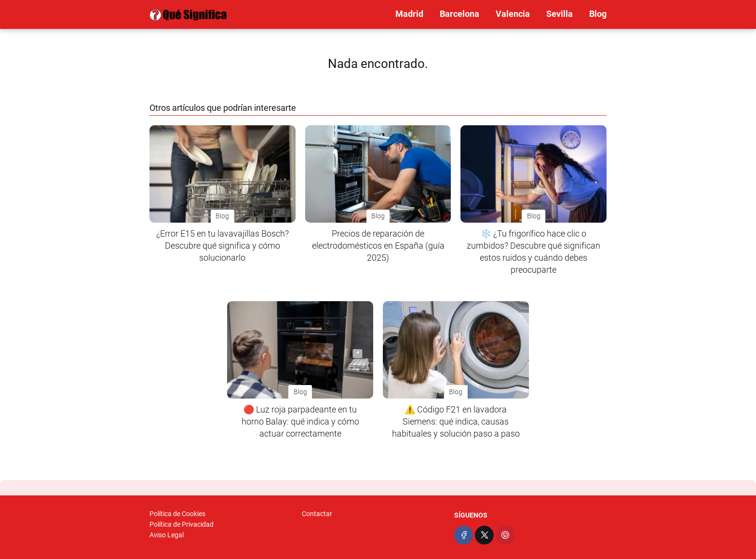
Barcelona (459, 14)
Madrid (409, 14)
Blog (598, 14)
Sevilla (560, 14)
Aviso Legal (167, 535)
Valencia (513, 14)
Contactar (317, 514)
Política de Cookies (177, 514)
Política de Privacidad (182, 524)
